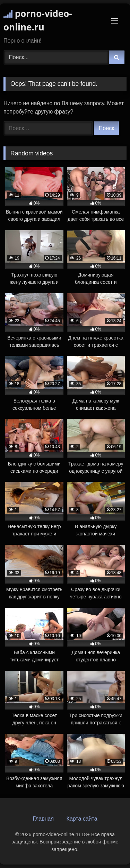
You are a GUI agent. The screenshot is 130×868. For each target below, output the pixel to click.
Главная (43, 819)
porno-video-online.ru (38, 20)
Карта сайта (82, 819)
